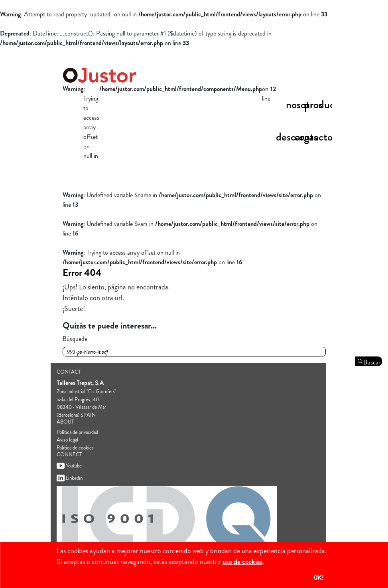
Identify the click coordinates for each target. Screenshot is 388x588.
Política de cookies (75, 448)
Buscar (372, 362)
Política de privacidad (77, 432)
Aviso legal (67, 440)
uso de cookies (243, 562)
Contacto (313, 137)
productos (326, 105)
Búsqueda (75, 339)
